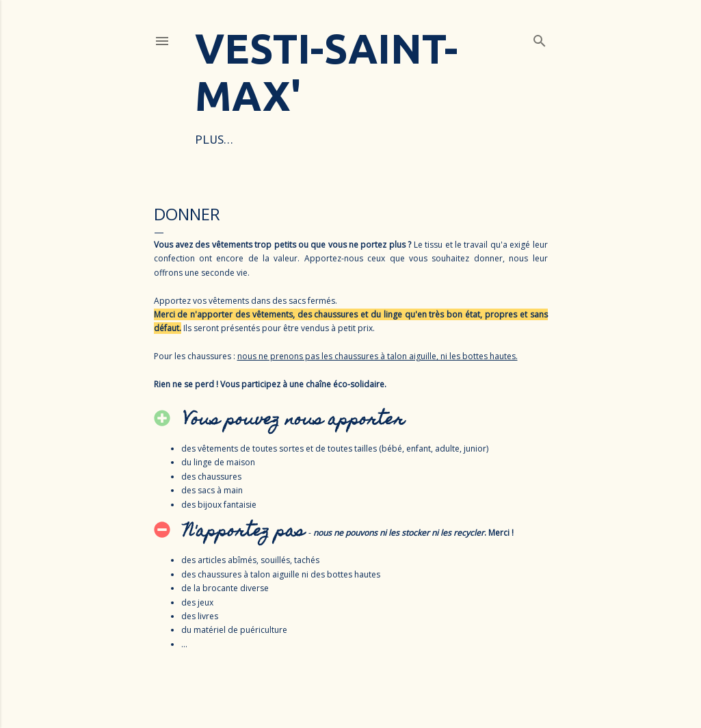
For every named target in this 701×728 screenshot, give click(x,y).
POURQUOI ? (285, 139)
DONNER (414, 139)
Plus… (467, 139)
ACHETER (354, 139)
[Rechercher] (540, 38)
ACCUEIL (218, 139)
